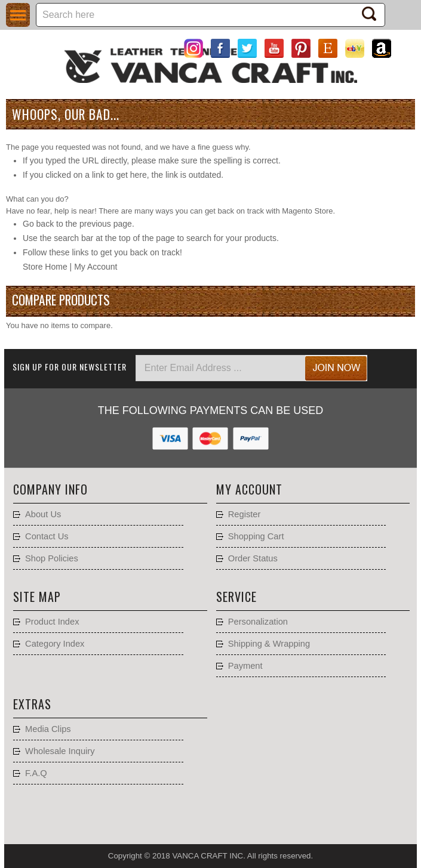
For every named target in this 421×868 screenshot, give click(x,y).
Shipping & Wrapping (269, 644)
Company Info (50, 489)
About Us (43, 514)
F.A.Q (36, 773)
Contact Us (47, 536)
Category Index (55, 644)
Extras (32, 704)
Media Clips (48, 729)
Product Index (52, 622)
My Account (96, 267)
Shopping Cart (256, 536)
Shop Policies (52, 558)
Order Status (253, 558)
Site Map (37, 597)
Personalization (258, 622)
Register (245, 514)
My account (249, 489)
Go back (38, 224)
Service (236, 597)
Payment (245, 666)
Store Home (45, 267)
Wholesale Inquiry (60, 751)
